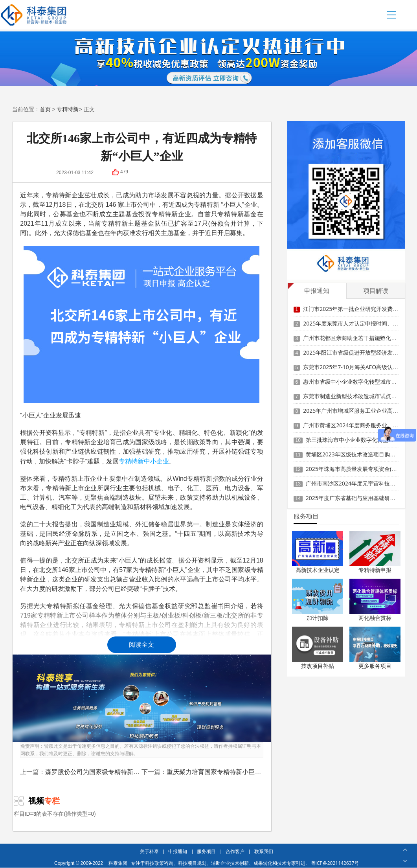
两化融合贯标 (375, 618)
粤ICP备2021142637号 (335, 863)
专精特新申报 (375, 570)
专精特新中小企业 (144, 461)
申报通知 (178, 851)
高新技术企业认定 (318, 570)
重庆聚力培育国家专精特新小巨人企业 (220, 772)
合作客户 (235, 851)
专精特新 (68, 109)
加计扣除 (318, 618)
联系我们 (264, 851)
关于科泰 (149, 851)
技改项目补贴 (318, 666)
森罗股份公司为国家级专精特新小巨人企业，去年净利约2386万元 (137, 772)
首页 (45, 109)
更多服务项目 (375, 666)
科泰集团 (118, 863)
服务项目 (206, 851)
